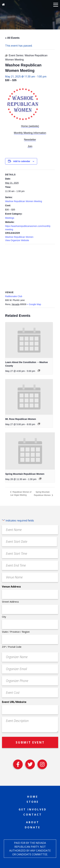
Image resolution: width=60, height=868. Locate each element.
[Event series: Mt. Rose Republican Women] (39, 424)
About (33, 822)
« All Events (12, 38)
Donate (33, 827)
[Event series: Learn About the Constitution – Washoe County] (39, 371)
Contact (33, 815)
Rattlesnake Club (14, 296)
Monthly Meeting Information (30, 133)
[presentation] (29, 340)
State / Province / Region (16, 632)
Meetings (10, 218)
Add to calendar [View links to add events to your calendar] (22, 161)
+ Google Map (34, 304)
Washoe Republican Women (19, 237)
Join (30, 146)
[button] (56, 4)
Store (33, 802)
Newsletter (30, 140)
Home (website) (30, 126)
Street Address (10, 602)
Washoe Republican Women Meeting (24, 201)
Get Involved (33, 809)
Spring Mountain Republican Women (25, 474)
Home (33, 797)
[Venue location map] (30, 267)
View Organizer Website (17, 240)
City (4, 617)
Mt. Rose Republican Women (21, 419)
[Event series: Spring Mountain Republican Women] (40, 479)
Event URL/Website (14, 702)
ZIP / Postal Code (12, 647)
